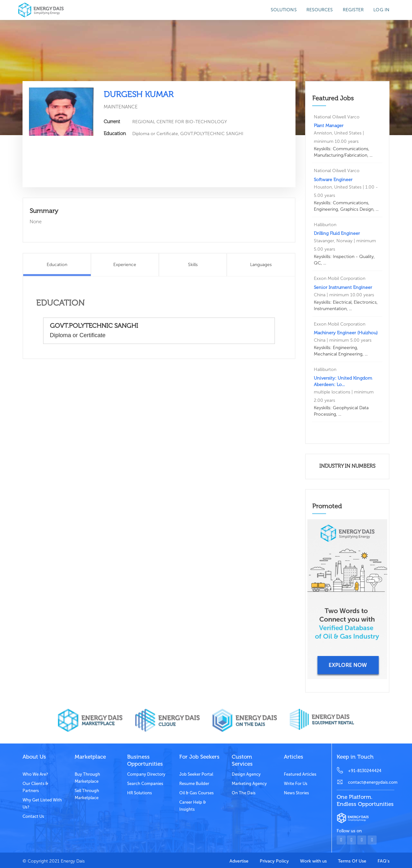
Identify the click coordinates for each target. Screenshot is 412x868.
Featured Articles (300, 774)
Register (353, 10)
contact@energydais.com (371, 782)
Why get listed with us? (42, 803)
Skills (193, 265)
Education (57, 265)
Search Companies (145, 784)
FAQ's (384, 861)
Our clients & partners (35, 787)
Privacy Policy (274, 861)
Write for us (296, 784)
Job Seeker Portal (196, 774)
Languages (261, 265)
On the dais (244, 793)
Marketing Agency (249, 784)
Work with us (313, 861)
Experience (125, 265)
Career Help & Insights (193, 806)
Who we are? (35, 774)
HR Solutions (140, 793)
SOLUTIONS (284, 10)
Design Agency (246, 774)
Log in (381, 10)
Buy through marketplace (87, 778)
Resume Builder (194, 784)
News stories (296, 793)
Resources (320, 10)
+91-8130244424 (365, 771)
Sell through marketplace (87, 794)
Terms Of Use (352, 861)
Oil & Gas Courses (197, 793)
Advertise (239, 861)
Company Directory (146, 774)
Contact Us (33, 816)
